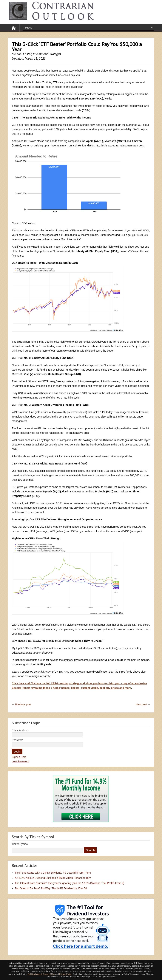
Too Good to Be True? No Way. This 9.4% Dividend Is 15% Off (51, 888)
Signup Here (19, 757)
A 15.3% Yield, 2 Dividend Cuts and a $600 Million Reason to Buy (53, 878)
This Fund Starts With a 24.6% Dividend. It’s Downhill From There (53, 873)
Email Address (20, 730)
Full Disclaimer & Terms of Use (41, 974)
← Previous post (21, 704)
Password (17, 740)
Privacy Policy (65, 974)
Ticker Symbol (20, 844)
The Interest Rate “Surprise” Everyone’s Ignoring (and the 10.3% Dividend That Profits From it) (69, 883)
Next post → (143, 704)
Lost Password (20, 761)
